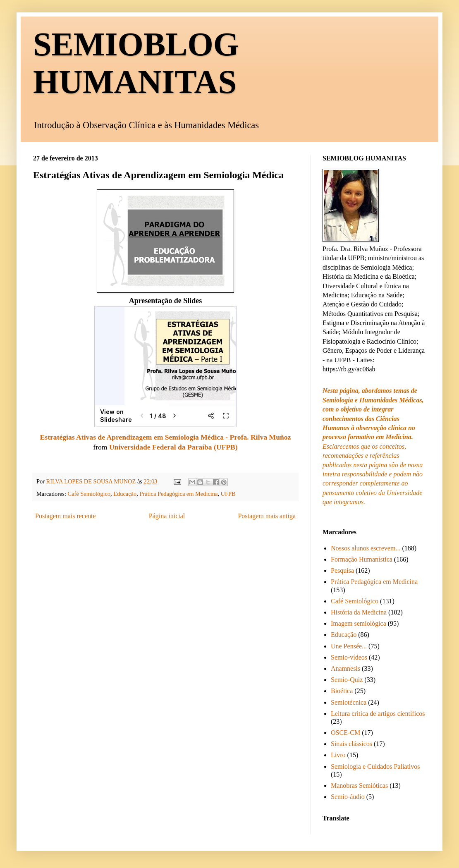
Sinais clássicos (351, 744)
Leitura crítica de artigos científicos (378, 714)
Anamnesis (345, 668)
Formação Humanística (362, 559)
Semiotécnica (349, 702)
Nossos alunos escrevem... (366, 548)
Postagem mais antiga (267, 516)
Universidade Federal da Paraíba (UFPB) (173, 447)
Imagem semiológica (359, 623)
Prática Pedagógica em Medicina (178, 494)
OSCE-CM (345, 733)
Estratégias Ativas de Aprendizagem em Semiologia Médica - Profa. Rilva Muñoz (166, 437)
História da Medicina (359, 612)
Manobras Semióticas (359, 786)
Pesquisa (342, 570)
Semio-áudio (348, 797)
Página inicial (167, 516)
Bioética (342, 691)
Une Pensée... (349, 646)
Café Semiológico (89, 494)
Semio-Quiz (347, 680)
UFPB (228, 494)
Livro (338, 755)
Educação (125, 494)
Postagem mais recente (66, 516)
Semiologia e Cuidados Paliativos (375, 766)
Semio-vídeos (349, 657)
